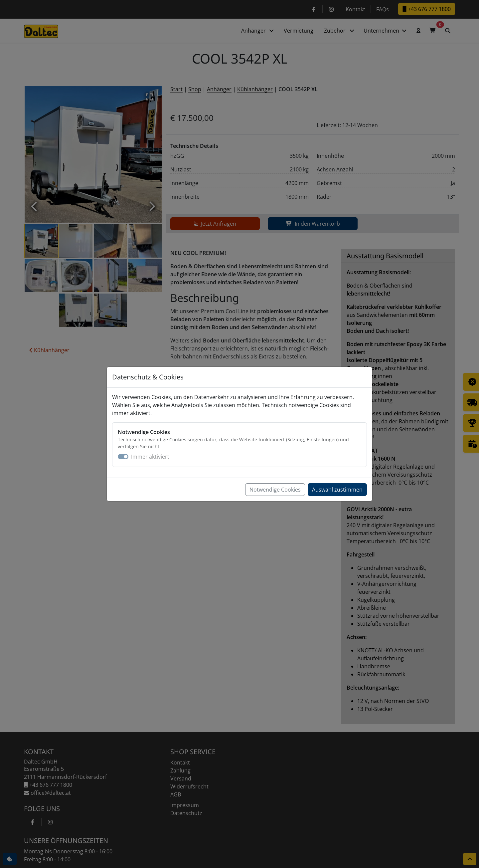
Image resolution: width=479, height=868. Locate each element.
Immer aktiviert (150, 457)
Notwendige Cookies (275, 490)
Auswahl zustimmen (337, 490)
